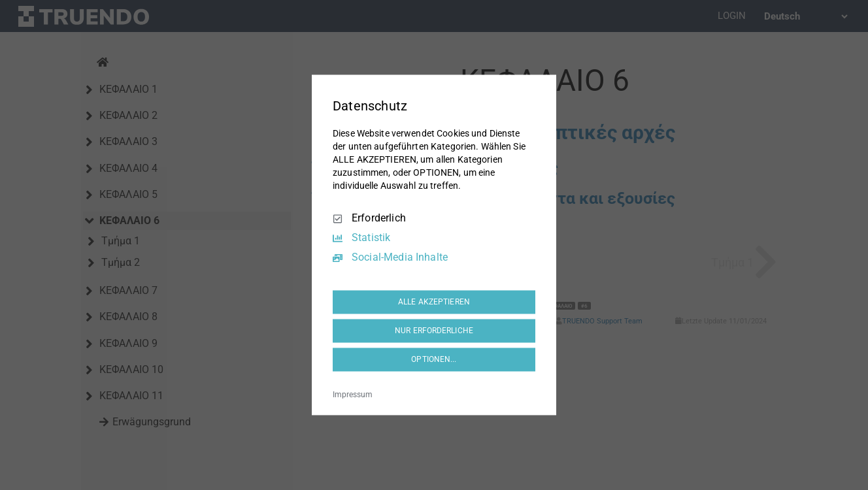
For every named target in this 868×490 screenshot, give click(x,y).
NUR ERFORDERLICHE (434, 331)
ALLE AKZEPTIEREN (434, 302)
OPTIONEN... (434, 359)
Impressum (353, 395)
